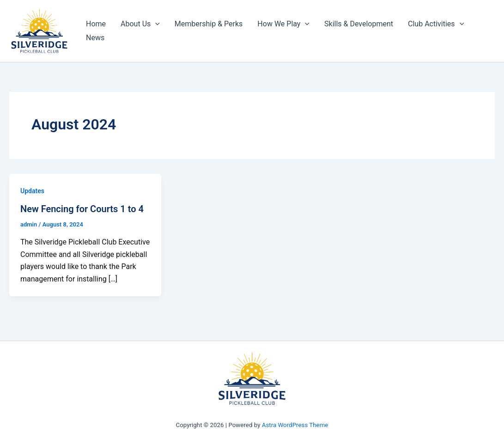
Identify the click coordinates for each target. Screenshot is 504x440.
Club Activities (436, 24)
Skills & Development (359, 24)
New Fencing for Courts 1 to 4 (82, 209)
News (95, 38)
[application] (155, 24)
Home (96, 24)
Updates (32, 191)
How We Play (283, 24)
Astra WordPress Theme (295, 425)
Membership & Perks (209, 24)
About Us (140, 24)
